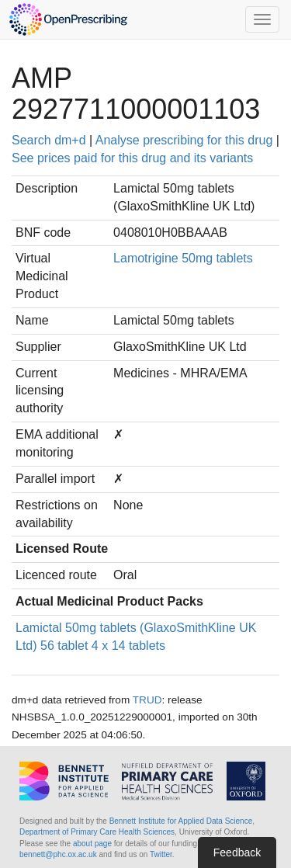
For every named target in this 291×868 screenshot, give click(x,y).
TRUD (147, 700)
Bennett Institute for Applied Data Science (181, 821)
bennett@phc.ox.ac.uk (58, 854)
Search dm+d (49, 140)
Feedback (237, 852)
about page (92, 844)
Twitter (161, 854)
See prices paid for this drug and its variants (132, 158)
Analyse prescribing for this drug (184, 140)
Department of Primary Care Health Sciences (97, 832)
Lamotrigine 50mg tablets (183, 258)
